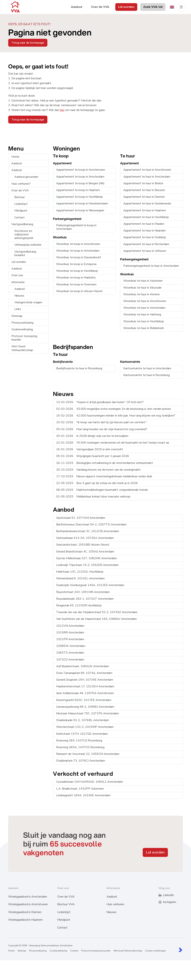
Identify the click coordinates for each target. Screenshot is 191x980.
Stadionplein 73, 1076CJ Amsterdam (81, 761)
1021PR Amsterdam (70, 639)
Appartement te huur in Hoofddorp (146, 217)
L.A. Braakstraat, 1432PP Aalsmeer (80, 789)
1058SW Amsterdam (71, 646)
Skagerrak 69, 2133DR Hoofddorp (79, 605)
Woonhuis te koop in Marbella (76, 278)
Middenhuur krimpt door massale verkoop (93, 497)
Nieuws (19, 296)
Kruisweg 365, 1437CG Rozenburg (79, 741)
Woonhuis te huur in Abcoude (142, 288)
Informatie (18, 282)
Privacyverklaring (22, 323)
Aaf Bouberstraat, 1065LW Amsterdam (83, 666)
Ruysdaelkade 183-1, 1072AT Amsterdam (85, 599)
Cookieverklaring (22, 329)
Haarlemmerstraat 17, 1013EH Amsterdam (85, 686)
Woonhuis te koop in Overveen (76, 284)
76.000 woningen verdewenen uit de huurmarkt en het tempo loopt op (113, 443)
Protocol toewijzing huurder (24, 338)
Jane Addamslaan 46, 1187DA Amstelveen (85, 693)
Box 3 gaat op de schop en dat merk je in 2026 (97, 483)
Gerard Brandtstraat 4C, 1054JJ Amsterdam (85, 552)
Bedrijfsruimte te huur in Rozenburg (79, 368)
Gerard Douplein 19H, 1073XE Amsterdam (85, 680)
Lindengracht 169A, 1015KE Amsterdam (83, 795)
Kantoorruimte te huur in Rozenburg (147, 375)
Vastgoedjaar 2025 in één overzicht (90, 449)
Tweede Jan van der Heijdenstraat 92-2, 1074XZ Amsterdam (97, 612)
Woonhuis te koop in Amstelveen (78, 244)
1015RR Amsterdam (70, 633)
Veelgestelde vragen (28, 302)
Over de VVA (20, 190)
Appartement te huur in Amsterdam (147, 177)
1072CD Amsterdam (70, 660)
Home (15, 157)
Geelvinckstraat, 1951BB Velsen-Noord (83, 545)
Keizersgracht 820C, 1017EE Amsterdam (84, 700)
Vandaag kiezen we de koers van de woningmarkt (98, 470)
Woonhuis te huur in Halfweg (142, 314)
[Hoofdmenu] (181, 7)
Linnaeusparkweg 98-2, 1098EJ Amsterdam (85, 707)
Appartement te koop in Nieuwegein (80, 210)
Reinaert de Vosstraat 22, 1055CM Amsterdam (88, 754)
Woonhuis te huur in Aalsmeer (143, 281)
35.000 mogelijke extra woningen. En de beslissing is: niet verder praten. (114, 409)
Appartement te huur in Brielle (143, 183)
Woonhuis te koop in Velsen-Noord (79, 291)
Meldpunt (21, 211)
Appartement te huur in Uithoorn (145, 251)
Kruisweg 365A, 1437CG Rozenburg (80, 747)
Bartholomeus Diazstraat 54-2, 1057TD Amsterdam (91, 525)
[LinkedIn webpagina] (162, 895)
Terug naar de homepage (28, 43)
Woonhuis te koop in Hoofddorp (77, 271)
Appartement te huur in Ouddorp (145, 237)
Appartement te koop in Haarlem (78, 190)
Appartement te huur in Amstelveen (147, 170)
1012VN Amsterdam (70, 626)
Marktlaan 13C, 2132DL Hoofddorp (80, 572)
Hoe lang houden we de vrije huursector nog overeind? (102, 429)
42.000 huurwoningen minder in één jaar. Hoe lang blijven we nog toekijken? (116, 416)
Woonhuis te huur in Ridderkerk (144, 328)
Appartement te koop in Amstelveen (81, 170)
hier (62, 110)
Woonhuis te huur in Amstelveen (145, 301)
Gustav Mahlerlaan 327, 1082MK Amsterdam (86, 558)
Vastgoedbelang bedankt (25, 253)
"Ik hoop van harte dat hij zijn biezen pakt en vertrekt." (101, 422)
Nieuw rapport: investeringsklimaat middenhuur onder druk (104, 476)
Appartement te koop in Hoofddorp (79, 197)
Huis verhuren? (21, 184)
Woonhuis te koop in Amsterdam (78, 251)
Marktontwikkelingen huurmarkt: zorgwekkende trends (102, 490)
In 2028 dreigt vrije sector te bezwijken (92, 436)
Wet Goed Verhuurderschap (22, 348)
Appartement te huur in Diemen (144, 197)
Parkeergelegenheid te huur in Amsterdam (151, 266)
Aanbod (17, 163)
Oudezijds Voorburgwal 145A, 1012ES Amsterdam (90, 585)
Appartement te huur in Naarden (144, 231)
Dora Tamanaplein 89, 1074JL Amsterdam (84, 673)
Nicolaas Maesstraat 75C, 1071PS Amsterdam (87, 713)
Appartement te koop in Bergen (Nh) (80, 183)
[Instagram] (162, 902)
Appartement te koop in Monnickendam (82, 203)
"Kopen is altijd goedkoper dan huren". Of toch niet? (100, 402)
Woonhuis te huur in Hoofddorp (144, 321)
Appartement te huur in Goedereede (147, 203)
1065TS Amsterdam (70, 653)
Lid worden (19, 262)
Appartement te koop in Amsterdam (80, 177)
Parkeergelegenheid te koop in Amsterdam (76, 227)
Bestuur (20, 197)
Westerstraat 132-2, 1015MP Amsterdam (85, 727)
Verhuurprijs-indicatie (28, 245)
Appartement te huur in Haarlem (145, 210)
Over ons (17, 275)
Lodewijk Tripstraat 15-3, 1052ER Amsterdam (87, 565)
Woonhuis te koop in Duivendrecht (79, 257)
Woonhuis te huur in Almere (141, 294)
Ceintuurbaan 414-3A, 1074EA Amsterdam (85, 538)
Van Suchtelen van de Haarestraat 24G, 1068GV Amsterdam (96, 619)
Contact (19, 217)
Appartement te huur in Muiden (144, 224)
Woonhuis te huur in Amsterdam (144, 308)
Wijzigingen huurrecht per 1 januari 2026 (93, 456)
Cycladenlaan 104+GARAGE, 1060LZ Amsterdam (90, 782)
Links (18, 309)
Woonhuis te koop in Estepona (76, 264)
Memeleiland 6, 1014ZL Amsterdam (80, 578)
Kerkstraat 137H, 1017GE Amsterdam (82, 734)
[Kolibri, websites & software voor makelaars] (180, 950)
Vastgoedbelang (22, 224)
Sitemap (17, 316)
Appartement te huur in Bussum (144, 190)
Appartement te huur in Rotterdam (146, 244)
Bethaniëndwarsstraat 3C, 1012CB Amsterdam (88, 531)
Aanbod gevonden (26, 177)
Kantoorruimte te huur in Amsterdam (147, 368)
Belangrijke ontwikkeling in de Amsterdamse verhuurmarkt (105, 463)
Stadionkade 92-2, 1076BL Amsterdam (83, 720)
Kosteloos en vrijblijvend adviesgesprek (24, 234)
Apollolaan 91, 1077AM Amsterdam (81, 518)
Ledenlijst (21, 204)
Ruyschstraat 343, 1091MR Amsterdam (83, 592)
